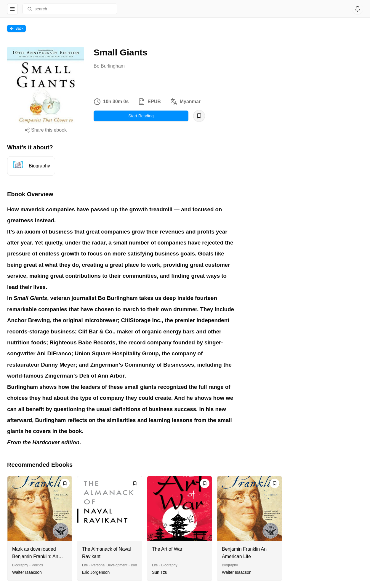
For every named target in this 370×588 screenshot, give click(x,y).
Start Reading (141, 116)
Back (16, 28)
